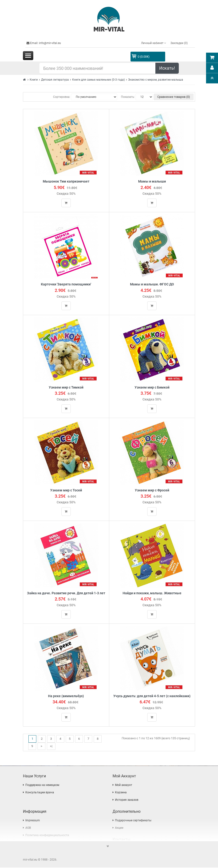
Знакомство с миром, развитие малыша (156, 80)
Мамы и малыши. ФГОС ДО (152, 285)
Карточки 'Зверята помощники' (66, 285)
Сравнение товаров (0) (174, 97)
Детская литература (55, 80)
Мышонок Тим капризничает (66, 181)
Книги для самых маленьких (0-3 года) (98, 80)
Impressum (33, 821)
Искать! (167, 68)
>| (51, 746)
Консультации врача (40, 793)
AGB (28, 828)
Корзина (121, 793)
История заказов (127, 800)
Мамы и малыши (152, 181)
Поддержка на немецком (42, 785)
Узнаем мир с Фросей (152, 491)
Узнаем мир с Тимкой (66, 387)
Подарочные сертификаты (133, 821)
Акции (119, 828)
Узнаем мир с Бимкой (152, 387)
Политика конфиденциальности (47, 836)
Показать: (128, 97)
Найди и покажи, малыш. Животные (152, 593)
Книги (34, 80)
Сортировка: (62, 97)
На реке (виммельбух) (66, 696)
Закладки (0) (179, 43)
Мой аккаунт (124, 785)
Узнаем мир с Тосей (66, 491)
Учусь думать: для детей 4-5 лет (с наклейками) (152, 696)
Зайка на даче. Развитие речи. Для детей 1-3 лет (66, 593)
